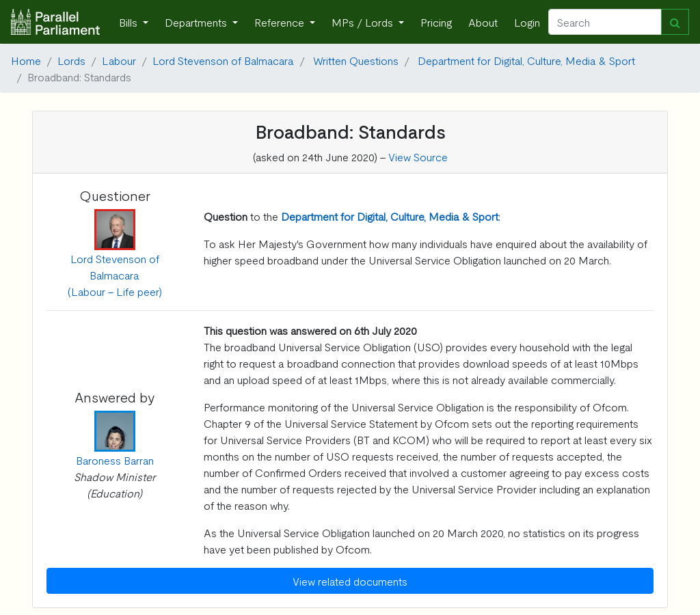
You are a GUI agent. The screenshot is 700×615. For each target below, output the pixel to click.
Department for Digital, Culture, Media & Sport (526, 60)
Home (26, 60)
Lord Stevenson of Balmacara (223, 60)
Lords (71, 60)
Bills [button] (130, 22)
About (483, 22)
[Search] (605, 22)
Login (527, 22)
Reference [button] (281, 22)
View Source (418, 156)
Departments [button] (197, 22)
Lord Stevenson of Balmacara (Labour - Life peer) (115, 275)
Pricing (436, 22)
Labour (119, 60)
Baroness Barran (115, 460)
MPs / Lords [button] (364, 22)
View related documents (350, 581)
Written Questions (356, 60)
